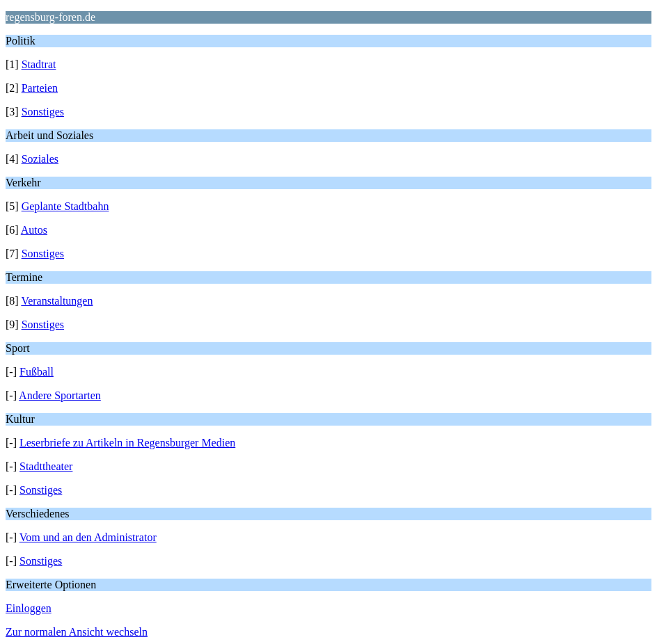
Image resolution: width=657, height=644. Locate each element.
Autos (34, 230)
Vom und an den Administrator (88, 537)
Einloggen (29, 608)
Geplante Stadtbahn (65, 206)
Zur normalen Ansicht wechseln (77, 632)
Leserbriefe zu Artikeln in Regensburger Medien (127, 443)
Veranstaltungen (57, 301)
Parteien (40, 88)
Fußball (37, 372)
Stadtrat (39, 64)
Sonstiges (43, 112)
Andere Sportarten (60, 395)
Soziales (40, 159)
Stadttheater (46, 466)
